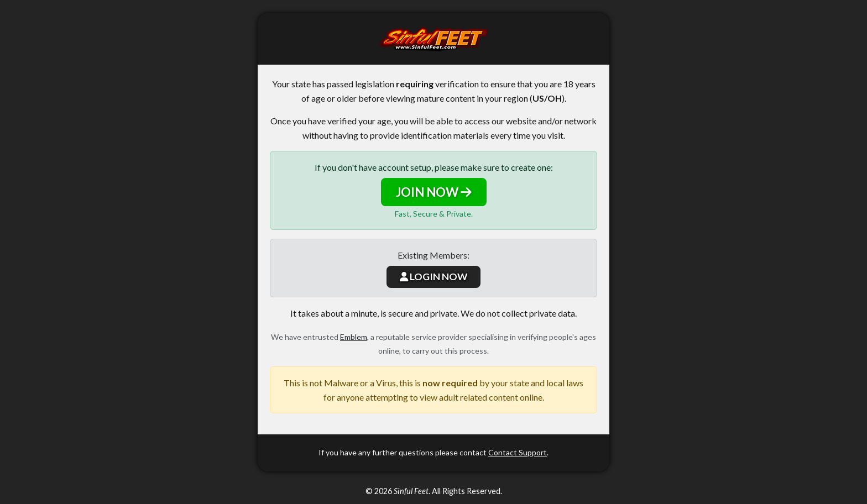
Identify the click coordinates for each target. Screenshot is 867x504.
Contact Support (518, 452)
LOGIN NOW (433, 277)
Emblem (354, 337)
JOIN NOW (434, 192)
